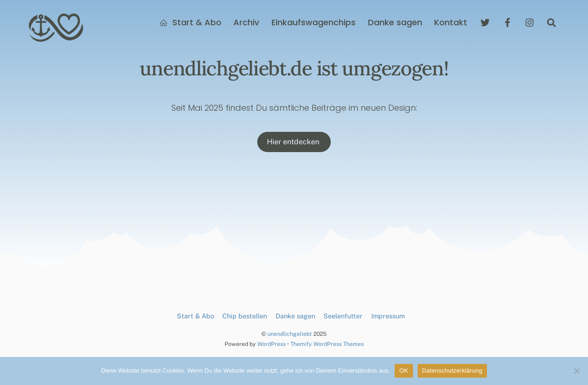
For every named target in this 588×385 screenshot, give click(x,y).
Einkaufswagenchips (314, 22)
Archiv (246, 22)
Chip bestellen (245, 316)
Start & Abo (190, 22)
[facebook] (508, 22)
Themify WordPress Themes (327, 344)
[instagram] (530, 22)
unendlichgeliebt (290, 334)
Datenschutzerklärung (452, 371)
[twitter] (485, 22)
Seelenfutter (343, 316)
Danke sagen (395, 22)
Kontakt (451, 22)
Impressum (388, 316)
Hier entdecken (294, 142)
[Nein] (577, 371)
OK (404, 371)
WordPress (271, 344)
